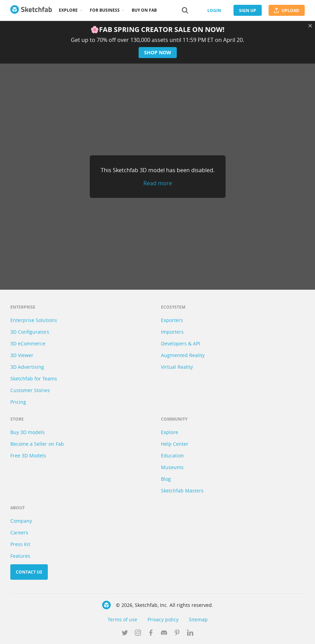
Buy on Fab (144, 10)
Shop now (158, 52)
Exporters (172, 320)
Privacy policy (163, 619)
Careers (19, 532)
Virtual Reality (177, 367)
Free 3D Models (28, 456)
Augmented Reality (183, 355)
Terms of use (122, 619)
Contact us (29, 572)
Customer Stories (30, 390)
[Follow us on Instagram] (138, 633)
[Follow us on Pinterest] (177, 633)
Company (21, 521)
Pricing (18, 402)
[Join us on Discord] (164, 633)
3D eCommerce (28, 343)
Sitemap (198, 619)
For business (105, 10)
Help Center (175, 444)
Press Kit (20, 544)
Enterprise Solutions (34, 320)
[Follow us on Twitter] (125, 633)
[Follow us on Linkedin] (190, 633)
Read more (158, 183)
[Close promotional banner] (310, 26)
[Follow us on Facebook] (151, 633)
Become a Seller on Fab (37, 444)
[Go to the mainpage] (31, 10)
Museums (172, 467)
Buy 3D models (28, 432)
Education (172, 456)
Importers (172, 332)
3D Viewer (22, 355)
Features (20, 556)
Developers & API (181, 343)
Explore (68, 10)
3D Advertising (27, 367)
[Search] (185, 10)
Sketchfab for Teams (34, 379)
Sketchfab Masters (182, 491)
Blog (166, 479)
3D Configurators (30, 332)
